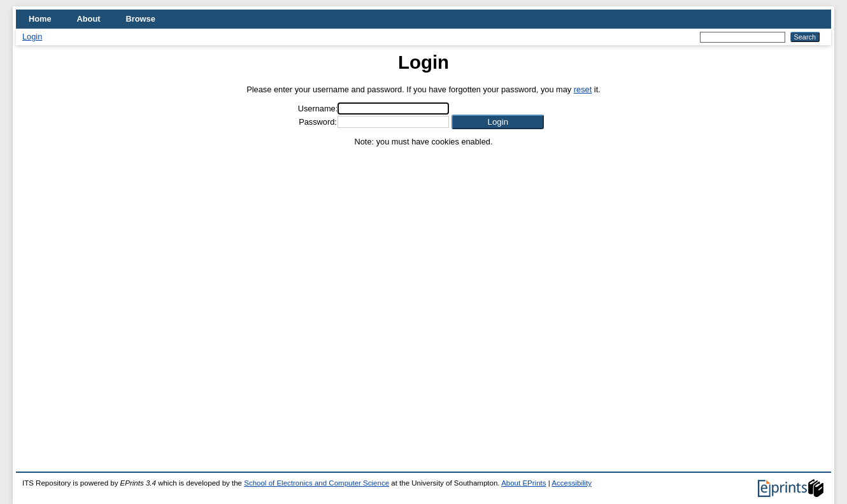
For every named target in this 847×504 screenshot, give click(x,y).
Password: (318, 122)
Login (32, 37)
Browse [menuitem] (141, 19)
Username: (318, 108)
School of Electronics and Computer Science (317, 483)
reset (583, 89)
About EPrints (523, 483)
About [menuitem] (89, 19)
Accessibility (572, 483)
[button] (498, 122)
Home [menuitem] (40, 19)
